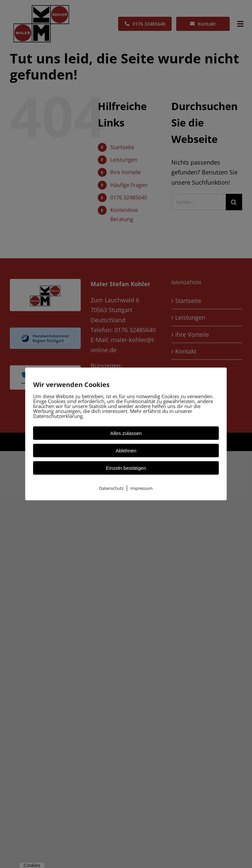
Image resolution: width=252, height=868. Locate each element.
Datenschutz (111, 488)
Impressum (141, 488)
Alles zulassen (126, 433)
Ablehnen (126, 451)
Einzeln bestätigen (126, 468)
